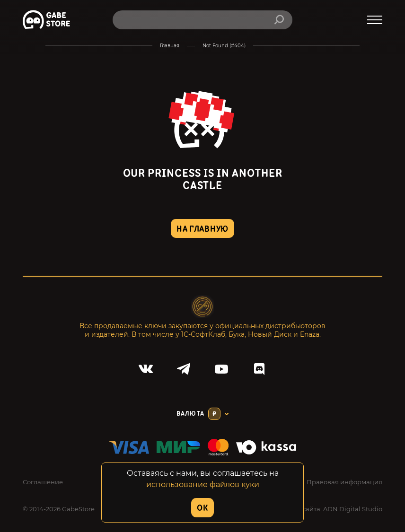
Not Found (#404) (224, 46)
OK (202, 508)
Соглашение (43, 482)
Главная (170, 46)
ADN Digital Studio (353, 509)
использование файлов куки (203, 484)
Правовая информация (344, 482)
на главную (202, 229)
